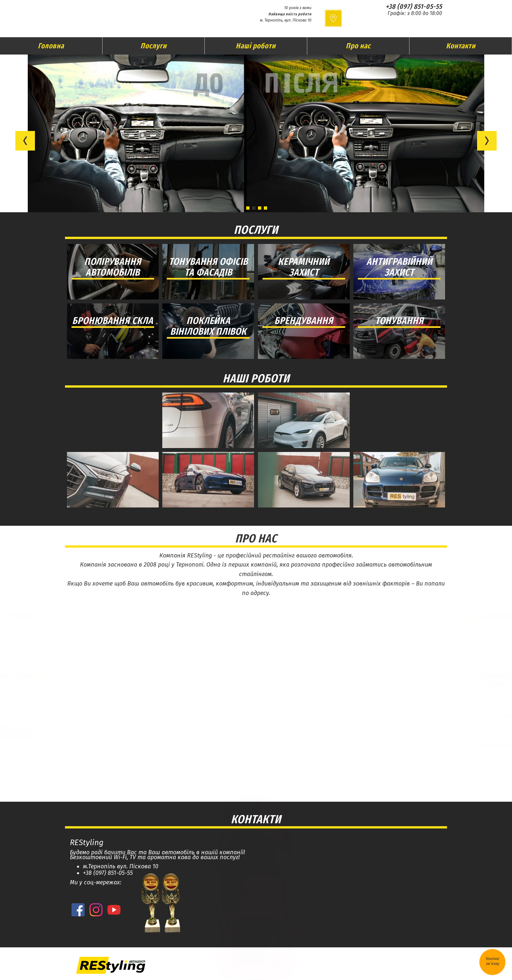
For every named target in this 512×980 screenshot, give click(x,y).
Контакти (461, 46)
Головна (51, 46)
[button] (25, 141)
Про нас (358, 46)
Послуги (153, 46)
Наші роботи (256, 46)
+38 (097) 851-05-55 (414, 7)
